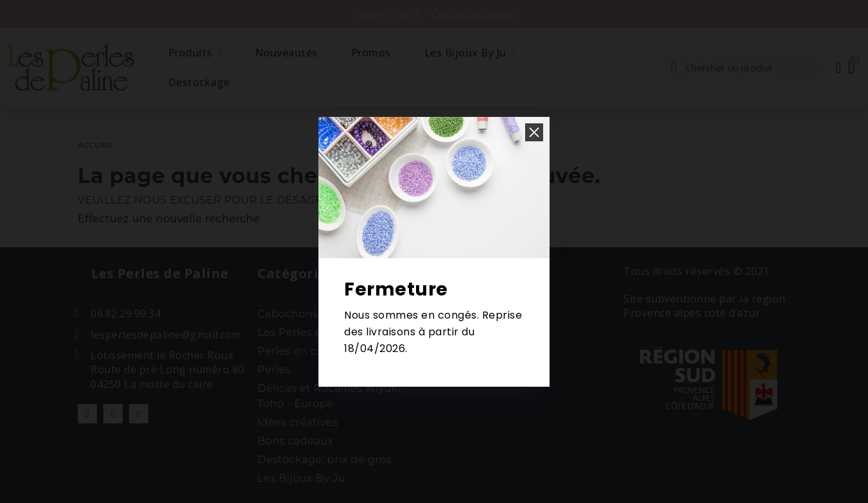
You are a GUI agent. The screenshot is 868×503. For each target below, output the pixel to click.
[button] (534, 132)
